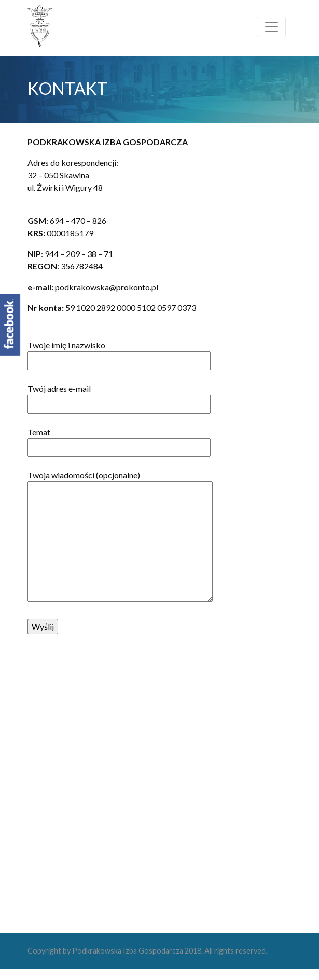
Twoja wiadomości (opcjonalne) (120, 537)
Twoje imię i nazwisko (119, 352)
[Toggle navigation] (271, 27)
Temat (119, 439)
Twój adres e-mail (119, 396)
